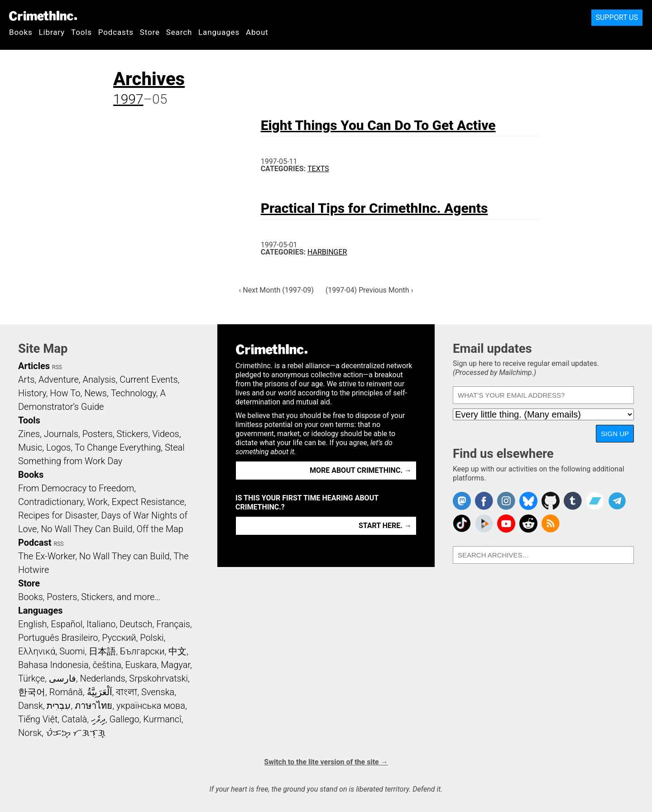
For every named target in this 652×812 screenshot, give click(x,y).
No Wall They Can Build (87, 529)
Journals (61, 434)
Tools (81, 32)
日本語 (102, 651)
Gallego (125, 719)
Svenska (158, 692)
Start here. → (385, 526)
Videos (166, 434)
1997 (128, 99)
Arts (26, 380)
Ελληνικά (37, 651)
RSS (57, 367)
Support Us (617, 17)
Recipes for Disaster (58, 515)
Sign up (615, 434)
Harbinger (327, 252)
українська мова (151, 706)
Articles (34, 366)
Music (30, 447)
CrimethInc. (43, 16)
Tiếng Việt (38, 719)
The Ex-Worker (47, 556)
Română (66, 692)
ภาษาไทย (93, 706)
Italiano (101, 624)
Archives (149, 79)
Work (98, 502)
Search (179, 32)
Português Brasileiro (58, 638)
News (96, 393)
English (33, 624)
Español (67, 624)
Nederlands (102, 678)
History (32, 393)
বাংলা (127, 692)
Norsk (30, 733)
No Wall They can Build (125, 556)
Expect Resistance (148, 502)
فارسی (62, 678)
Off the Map (160, 529)
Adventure (59, 380)
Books (21, 32)
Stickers (133, 434)
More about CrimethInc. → (361, 470)
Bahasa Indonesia (53, 665)
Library (52, 32)
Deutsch (136, 624)
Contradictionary (51, 502)
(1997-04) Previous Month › (369, 290)
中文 (177, 651)
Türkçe (31, 678)
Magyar (175, 665)
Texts (318, 169)
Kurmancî (162, 719)
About (257, 32)
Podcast (35, 543)
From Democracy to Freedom (76, 488)
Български (142, 651)
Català (74, 719)
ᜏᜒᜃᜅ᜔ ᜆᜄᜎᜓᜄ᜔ (76, 733)
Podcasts (116, 32)
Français (173, 624)
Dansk (31, 706)
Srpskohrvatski (158, 678)
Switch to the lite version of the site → (326, 762)
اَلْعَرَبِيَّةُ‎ (100, 692)
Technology (134, 393)
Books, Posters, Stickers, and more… (89, 597)
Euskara (141, 665)
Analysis (99, 380)
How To (65, 393)
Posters (98, 434)
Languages (219, 32)
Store (150, 32)
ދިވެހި (98, 719)
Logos (58, 447)
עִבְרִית (59, 706)
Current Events (149, 380)
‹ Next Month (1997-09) (276, 290)
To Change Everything (118, 447)
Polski (152, 638)
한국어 (32, 692)
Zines (29, 434)
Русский (119, 638)
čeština (107, 665)
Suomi (72, 651)
